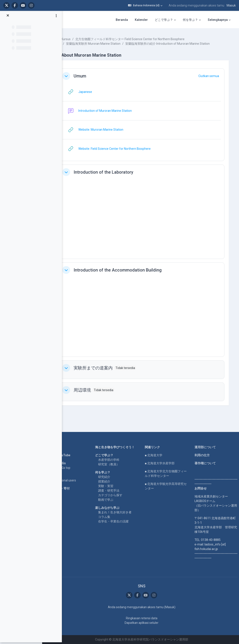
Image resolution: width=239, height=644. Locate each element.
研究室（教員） (118, 464)
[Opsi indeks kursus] (56, 18)
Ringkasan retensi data (147, 618)
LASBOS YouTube (71, 455)
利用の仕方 (204, 455)
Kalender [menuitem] (141, 20)
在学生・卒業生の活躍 (122, 522)
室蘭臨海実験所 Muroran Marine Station (106, 44)
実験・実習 (115, 486)
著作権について (207, 463)
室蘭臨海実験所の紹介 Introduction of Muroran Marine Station (121, 48)
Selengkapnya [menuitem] (218, 20)
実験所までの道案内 (106, 372)
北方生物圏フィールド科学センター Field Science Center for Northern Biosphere (143, 39)
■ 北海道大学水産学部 (165, 463)
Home (63, 447)
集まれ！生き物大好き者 (124, 512)
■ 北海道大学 (159, 455)
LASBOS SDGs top (71, 468)
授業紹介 (113, 482)
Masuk (231, 5)
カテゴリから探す (119, 495)
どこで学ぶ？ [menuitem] (164, 20)
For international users (73, 481)
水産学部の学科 (118, 460)
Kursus (79, 39)
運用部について (207, 447)
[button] (145, 5)
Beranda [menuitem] (122, 20)
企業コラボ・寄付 (70, 489)
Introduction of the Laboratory (116, 177)
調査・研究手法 (118, 491)
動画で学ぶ (115, 500)
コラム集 (113, 517)
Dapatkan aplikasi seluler (147, 623)
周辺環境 (95, 395)
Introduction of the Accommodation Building (130, 275)
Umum (93, 81)
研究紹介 (113, 477)
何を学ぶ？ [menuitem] (190, 20)
